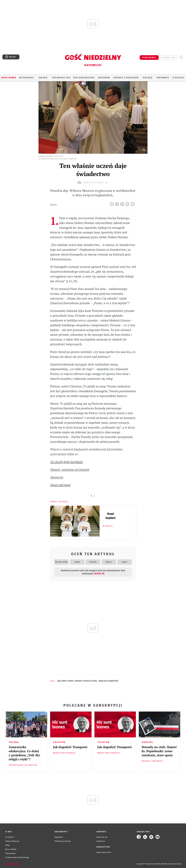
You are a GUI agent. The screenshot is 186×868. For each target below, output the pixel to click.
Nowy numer (9, 78)
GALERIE (43, 78)
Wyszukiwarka (181, 57)
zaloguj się (168, 58)
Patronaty (163, 78)
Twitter (123, 203)
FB (118, 203)
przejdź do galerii (93, 183)
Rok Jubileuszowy (84, 78)
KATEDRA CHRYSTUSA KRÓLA (86, 681)
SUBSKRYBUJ (149, 58)
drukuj (128, 203)
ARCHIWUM (104, 78)
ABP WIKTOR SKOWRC (66, 681)
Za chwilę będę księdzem (66, 462)
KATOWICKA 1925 (61, 78)
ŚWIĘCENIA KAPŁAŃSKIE (108, 681)
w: (77, 454)
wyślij (133, 203)
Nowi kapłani (111, 516)
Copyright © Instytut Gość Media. (149, 864)
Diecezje (148, 78)
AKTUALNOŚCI (27, 78)
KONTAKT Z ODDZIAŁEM (126, 78)
